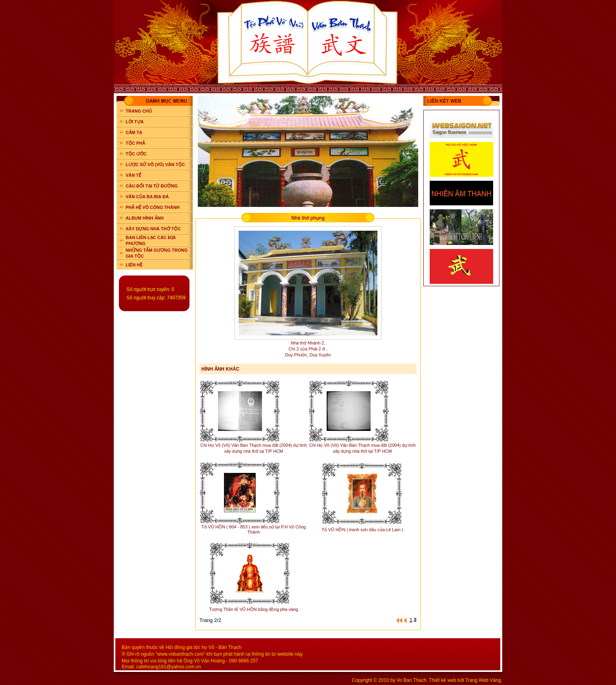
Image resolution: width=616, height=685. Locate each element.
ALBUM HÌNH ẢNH (145, 218)
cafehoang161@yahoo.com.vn (169, 667)
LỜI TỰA (135, 122)
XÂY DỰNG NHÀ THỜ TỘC (153, 229)
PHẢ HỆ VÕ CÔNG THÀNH (153, 207)
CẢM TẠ (134, 132)
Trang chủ (139, 111)
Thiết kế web (443, 680)
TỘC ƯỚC (136, 154)
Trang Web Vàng (483, 680)
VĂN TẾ (133, 175)
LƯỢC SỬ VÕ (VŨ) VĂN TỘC (155, 165)
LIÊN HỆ (134, 265)
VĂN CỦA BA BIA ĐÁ (147, 197)
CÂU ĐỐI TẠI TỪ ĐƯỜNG (152, 186)
